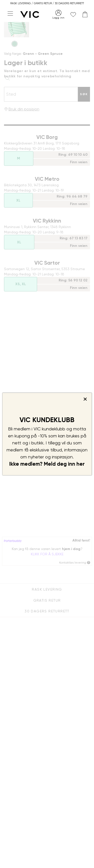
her (81, 464)
